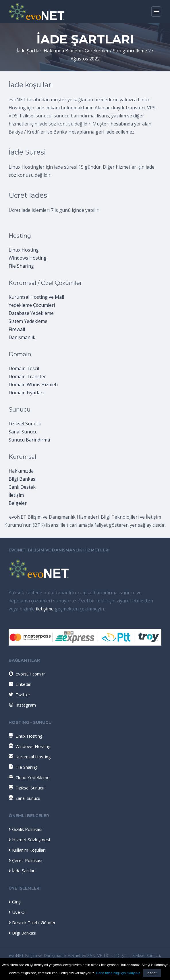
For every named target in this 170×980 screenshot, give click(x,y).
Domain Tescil (24, 368)
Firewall (17, 329)
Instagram (22, 705)
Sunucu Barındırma (29, 440)
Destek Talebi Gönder (32, 922)
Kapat (152, 973)
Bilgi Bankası (23, 479)
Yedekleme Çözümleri (32, 305)
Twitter (19, 694)
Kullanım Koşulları (27, 850)
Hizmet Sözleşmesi (29, 840)
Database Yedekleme (31, 313)
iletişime (45, 609)
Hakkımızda (21, 471)
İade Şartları (22, 871)
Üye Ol (17, 912)
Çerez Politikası (25, 860)
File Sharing (21, 266)
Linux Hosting (24, 250)
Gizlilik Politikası (25, 829)
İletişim (16, 495)
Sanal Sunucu (23, 432)
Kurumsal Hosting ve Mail (36, 297)
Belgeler (18, 503)
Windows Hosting (28, 258)
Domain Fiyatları (26, 393)
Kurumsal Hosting (30, 757)
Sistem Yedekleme (28, 321)
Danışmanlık (22, 337)
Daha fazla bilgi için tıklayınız (118, 973)
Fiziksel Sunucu (25, 424)
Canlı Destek (22, 487)
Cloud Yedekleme (29, 777)
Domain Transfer (27, 376)
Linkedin (20, 684)
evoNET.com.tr (27, 674)
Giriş (15, 902)
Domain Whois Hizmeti (33, 385)
